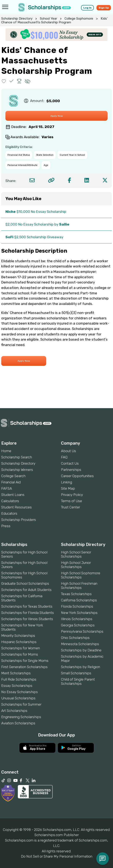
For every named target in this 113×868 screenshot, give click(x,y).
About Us (69, 451)
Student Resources (17, 507)
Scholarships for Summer (21, 704)
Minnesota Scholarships (80, 644)
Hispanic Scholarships (19, 642)
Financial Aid (11, 482)
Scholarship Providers (19, 520)
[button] (4, 81)
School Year (48, 19)
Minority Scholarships (18, 636)
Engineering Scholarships (21, 717)
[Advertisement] (56, 394)
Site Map (68, 488)
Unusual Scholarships (18, 698)
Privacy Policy (72, 495)
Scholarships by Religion (81, 667)
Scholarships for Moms (20, 654)
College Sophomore (79, 19)
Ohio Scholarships (75, 638)
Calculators (10, 501)
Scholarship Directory (17, 19)
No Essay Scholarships (20, 692)
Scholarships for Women (21, 648)
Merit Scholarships (16, 673)
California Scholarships (79, 600)
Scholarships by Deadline (81, 650)
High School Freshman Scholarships (79, 586)
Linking (67, 482)
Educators (9, 513)
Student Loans (13, 495)
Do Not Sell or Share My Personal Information (57, 856)
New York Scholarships (79, 613)
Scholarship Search (17, 457)
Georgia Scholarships (78, 625)
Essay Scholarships (17, 686)
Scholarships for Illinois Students (27, 619)
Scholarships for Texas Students (27, 606)
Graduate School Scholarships (25, 583)
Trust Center (70, 507)
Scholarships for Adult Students (26, 590)
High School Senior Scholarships (76, 554)
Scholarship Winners (17, 470)
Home (6, 451)
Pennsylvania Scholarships (82, 631)
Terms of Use (72, 501)
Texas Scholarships (76, 594)
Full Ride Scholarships (19, 679)
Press (6, 526)
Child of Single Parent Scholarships (78, 681)
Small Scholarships (76, 673)
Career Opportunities (77, 476)
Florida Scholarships (77, 606)
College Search (13, 476)
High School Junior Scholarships (76, 565)
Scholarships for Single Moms (25, 661)
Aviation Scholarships (18, 723)
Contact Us (70, 463)
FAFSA (7, 488)
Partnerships (71, 470)
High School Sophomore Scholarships (81, 575)
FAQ (64, 457)
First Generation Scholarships (24, 667)
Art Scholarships (14, 711)
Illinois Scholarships (77, 619)
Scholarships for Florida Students (28, 613)
